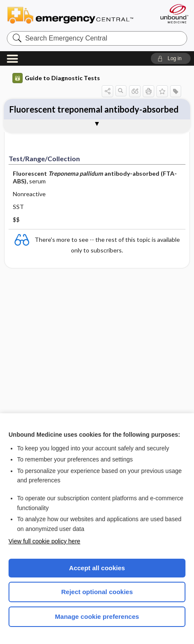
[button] (171, 58)
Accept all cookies (97, 568)
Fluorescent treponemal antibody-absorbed (94, 109)
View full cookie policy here (44, 541)
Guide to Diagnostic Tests (56, 78)
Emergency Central (74, 15)
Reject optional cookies (97, 592)
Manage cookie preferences (97, 616)
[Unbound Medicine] (174, 14)
